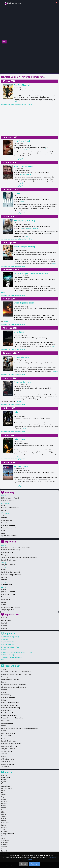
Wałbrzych (5, 844)
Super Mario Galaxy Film (11, 647)
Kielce (3, 806)
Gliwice (3, 799)
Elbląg (3, 790)
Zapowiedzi (10, 542)
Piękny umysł (19, 439)
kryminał (22, 174)
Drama (3, 682)
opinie (30, 105)
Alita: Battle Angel (22, 141)
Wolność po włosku (8, 500)
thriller (46, 149)
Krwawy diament (21, 357)
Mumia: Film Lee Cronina (9, 528)
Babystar (4, 518)
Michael (4, 505)
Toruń (3, 838)
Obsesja (4, 577)
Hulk (16, 412)
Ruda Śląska (5, 823)
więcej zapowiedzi (8, 610)
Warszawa (5, 842)
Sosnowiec (5, 831)
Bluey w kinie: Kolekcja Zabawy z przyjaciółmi (16, 674)
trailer (24, 105)
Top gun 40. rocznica (8, 565)
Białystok (4, 775)
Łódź (3, 812)
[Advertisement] (29, 58)
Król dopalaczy (6, 695)
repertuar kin (5, 105)
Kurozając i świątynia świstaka (11, 575)
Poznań (4, 818)
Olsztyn (4, 814)
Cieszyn (4, 784)
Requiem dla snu (21, 466)
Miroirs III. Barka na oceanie (10, 508)
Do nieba (18, 193)
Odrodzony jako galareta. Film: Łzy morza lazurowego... (19, 557)
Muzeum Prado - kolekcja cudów (12, 718)
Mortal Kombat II (7, 552)
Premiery (9, 492)
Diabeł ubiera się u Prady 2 (10, 498)
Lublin (3, 810)
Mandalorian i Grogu (8, 594)
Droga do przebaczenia (24, 303)
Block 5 (4, 569)
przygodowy (28, 149)
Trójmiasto (5, 840)
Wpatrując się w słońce (9, 536)
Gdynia (3, 797)
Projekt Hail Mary (8, 655)
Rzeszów (4, 827)
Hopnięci (4, 690)
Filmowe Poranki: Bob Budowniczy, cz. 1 (14, 687)
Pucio (3, 533)
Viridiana (4, 754)
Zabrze (4, 849)
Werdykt (4, 605)
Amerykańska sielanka (24, 166)
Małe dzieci (19, 332)
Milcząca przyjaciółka (8, 597)
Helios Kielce (5, 618)
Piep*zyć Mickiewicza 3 (9, 733)
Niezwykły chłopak (7, 555)
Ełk (2, 793)
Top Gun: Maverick (22, 85)
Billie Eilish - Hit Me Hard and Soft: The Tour (16, 547)
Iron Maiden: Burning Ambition (11, 572)
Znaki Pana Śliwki (7, 584)
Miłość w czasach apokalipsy (11, 550)
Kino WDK (5, 623)
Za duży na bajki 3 (7, 761)
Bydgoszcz (5, 780)
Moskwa (4, 626)
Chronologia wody (7, 520)
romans (36, 149)
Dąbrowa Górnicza (7, 788)
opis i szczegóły (16, 105)
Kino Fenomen (6, 620)
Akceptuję (35, 864)
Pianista (4, 531)
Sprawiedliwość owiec (8, 560)
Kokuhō (4, 692)
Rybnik (3, 825)
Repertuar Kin (12, 615)
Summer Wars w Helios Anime (11, 744)
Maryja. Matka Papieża (9, 525)
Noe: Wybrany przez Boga (25, 220)
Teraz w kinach (12, 666)
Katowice (4, 803)
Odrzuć (23, 864)
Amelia (3, 669)
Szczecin (4, 836)
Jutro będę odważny (8, 592)
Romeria (4, 580)
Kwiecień (4, 523)
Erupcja (4, 589)
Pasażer (4, 602)
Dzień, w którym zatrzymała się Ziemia (31, 274)
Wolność (6, 660)
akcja (21, 149)
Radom (4, 821)
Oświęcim (4, 816)
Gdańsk (4, 795)
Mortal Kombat (6, 710)
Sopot (3, 829)
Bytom (3, 782)
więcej (16, 102)
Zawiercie (4, 851)
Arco (3, 515)
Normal (4, 510)
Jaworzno (4, 801)
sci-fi (41, 149)
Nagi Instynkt (6, 720)
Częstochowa (6, 786)
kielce (14, 3)
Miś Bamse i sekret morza (10, 705)
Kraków (4, 808)
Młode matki (5, 599)
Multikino (4, 628)
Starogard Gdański (7, 834)
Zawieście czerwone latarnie (10, 607)
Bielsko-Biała (5, 777)
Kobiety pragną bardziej (24, 247)
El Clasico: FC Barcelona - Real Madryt (14, 685)
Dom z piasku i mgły (23, 382)
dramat (29, 174)
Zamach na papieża (8, 764)
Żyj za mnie (5, 767)
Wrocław (4, 847)
